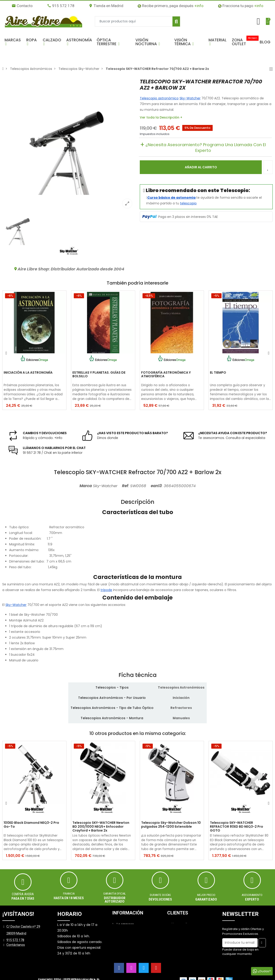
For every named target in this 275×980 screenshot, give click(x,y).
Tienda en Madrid (106, 6)
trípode (106, 590)
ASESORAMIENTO (252, 895)
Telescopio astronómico (159, 98)
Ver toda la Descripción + (161, 117)
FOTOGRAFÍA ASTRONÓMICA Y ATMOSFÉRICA (166, 375)
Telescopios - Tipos (112, 687)
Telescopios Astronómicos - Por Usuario (112, 698)
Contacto (22, 6)
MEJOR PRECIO (206, 895)
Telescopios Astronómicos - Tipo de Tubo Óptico (112, 708)
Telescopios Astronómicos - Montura (112, 718)
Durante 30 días (160, 895)
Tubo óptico (19, 527)
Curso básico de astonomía (171, 198)
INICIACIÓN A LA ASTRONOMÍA (28, 373)
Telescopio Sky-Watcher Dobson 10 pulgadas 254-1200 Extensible (171, 825)
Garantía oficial (115, 894)
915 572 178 (61, 6)
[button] (13, 42)
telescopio (188, 203)
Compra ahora (23, 894)
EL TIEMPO (218, 373)
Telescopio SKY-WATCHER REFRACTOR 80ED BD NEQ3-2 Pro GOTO (237, 827)
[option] (69, 145)
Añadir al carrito (201, 167)
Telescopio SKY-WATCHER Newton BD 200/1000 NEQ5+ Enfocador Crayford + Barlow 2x (101, 827)
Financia (69, 894)
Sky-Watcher (190, 98)
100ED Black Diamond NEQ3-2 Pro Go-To (31, 825)
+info (199, 6)
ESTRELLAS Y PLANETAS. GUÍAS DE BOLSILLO (99, 375)
